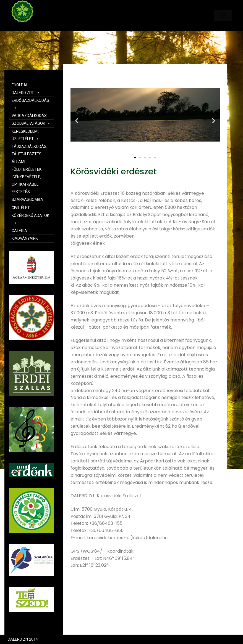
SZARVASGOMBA (27, 199)
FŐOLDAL (20, 85)
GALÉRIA (19, 231)
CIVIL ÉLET (21, 208)
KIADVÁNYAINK (25, 238)
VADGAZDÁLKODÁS (29, 116)
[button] (135, 158)
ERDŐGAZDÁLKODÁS (30, 104)
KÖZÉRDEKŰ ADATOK (30, 219)
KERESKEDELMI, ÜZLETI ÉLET (25, 135)
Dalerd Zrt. (32, 27)
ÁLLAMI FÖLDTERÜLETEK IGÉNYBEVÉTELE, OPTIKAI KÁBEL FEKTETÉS (27, 177)
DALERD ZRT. (26, 93)
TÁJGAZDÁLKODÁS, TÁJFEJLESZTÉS (29, 150)
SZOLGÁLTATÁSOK (31, 123)
